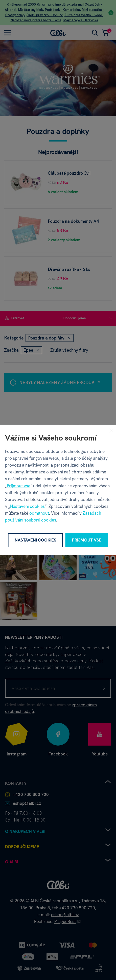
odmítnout (39, 513)
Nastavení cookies (27, 506)
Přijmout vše (19, 486)
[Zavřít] (111, 430)
